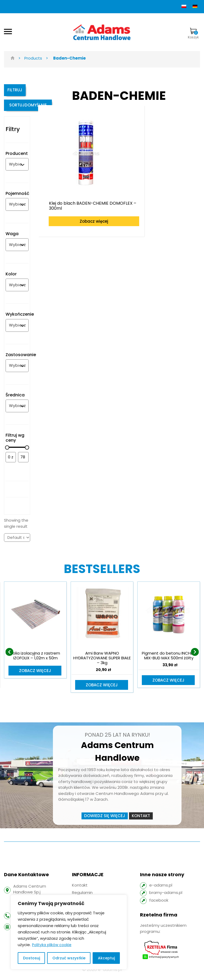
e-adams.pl (161, 889)
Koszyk (193, 34)
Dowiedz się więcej (105, 820)
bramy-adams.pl (166, 897)
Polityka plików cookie (52, 945)
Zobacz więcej (79, 203)
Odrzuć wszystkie (69, 958)
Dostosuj (31, 958)
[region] (69, 932)
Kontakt (141, 820)
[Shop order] (17, 542)
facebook (159, 904)
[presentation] (9, 656)
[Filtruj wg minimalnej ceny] (11, 461)
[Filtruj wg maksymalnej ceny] (23, 461)
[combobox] (16, 168)
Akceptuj (106, 958)
